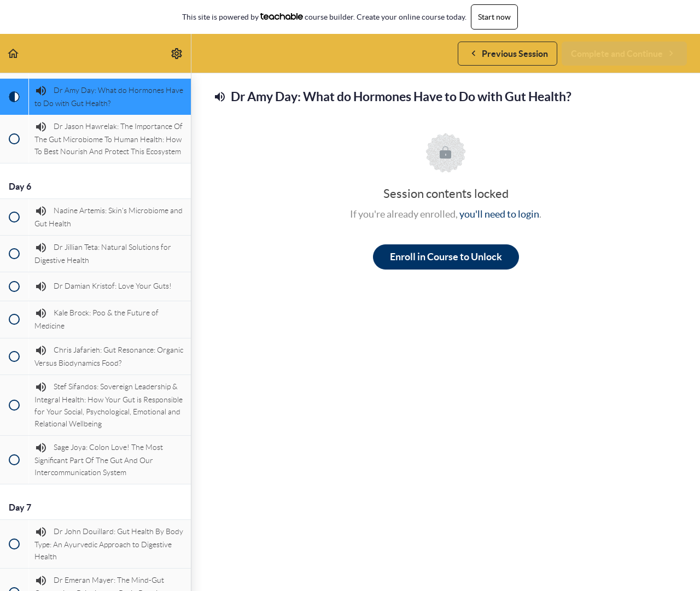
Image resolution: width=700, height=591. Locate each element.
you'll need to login (499, 214)
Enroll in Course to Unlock (446, 257)
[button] (14, 53)
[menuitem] (177, 53)
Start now (494, 17)
